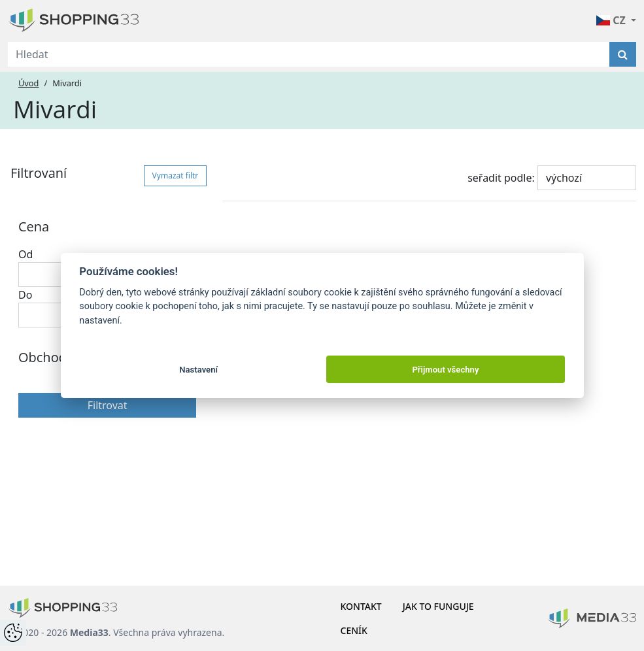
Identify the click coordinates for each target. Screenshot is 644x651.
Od (25, 254)
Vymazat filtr (176, 175)
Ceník (354, 630)
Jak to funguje (438, 606)
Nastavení (198, 370)
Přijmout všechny (445, 370)
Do (25, 295)
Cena (34, 226)
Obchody (46, 357)
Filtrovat (108, 405)
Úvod (28, 83)
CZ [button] (612, 20)
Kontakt (361, 606)
